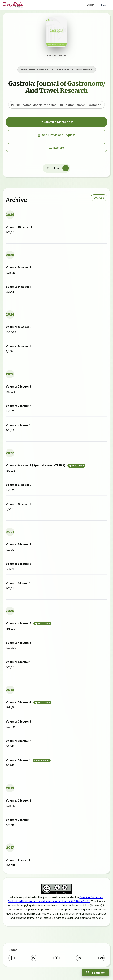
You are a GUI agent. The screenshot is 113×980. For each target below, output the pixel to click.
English (92, 5)
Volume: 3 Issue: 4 (29, 704)
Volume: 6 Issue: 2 (19, 487)
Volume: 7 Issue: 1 (18, 427)
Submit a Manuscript (56, 124)
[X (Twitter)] (56, 960)
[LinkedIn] (79, 960)
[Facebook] (11, 960)
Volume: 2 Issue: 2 (18, 802)
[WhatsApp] (34, 960)
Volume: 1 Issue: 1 (18, 862)
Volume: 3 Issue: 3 (18, 724)
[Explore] (56, 150)
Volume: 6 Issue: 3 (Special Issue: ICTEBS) (46, 468)
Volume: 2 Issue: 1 (18, 822)
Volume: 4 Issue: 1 (18, 664)
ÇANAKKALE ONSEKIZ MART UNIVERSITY (65, 71)
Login (104, 5)
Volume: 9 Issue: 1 (18, 289)
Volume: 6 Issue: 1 (18, 506)
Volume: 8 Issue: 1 (18, 348)
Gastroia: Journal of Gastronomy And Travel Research (57, 89)
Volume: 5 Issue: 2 (18, 566)
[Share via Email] (102, 960)
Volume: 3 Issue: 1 (28, 762)
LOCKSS (99, 200)
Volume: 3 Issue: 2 (18, 743)
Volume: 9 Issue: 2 (19, 269)
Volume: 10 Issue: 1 (19, 229)
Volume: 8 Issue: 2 (19, 329)
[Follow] (66, 170)
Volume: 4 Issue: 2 (18, 645)
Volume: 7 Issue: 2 (18, 408)
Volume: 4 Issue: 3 (29, 625)
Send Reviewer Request (56, 137)
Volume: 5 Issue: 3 (18, 546)
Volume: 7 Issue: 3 (18, 388)
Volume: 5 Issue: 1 (18, 585)
